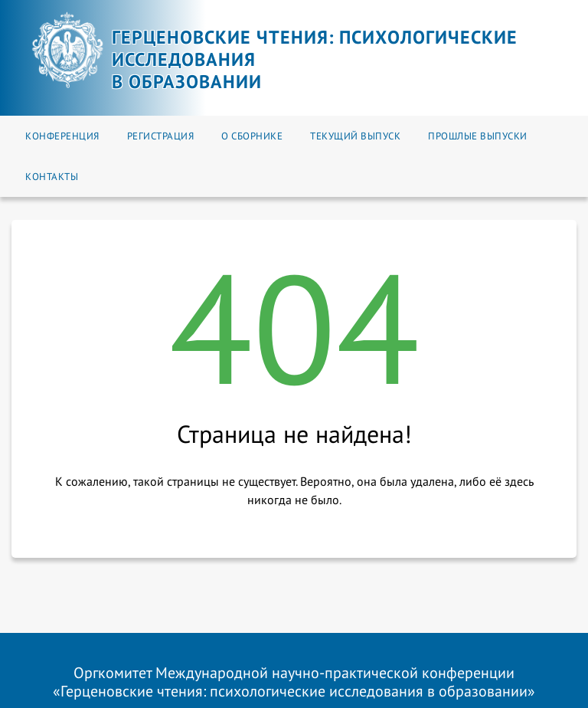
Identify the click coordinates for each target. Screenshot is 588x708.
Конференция (62, 136)
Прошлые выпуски (478, 136)
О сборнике (252, 136)
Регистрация (161, 136)
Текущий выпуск (355, 136)
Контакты (52, 177)
